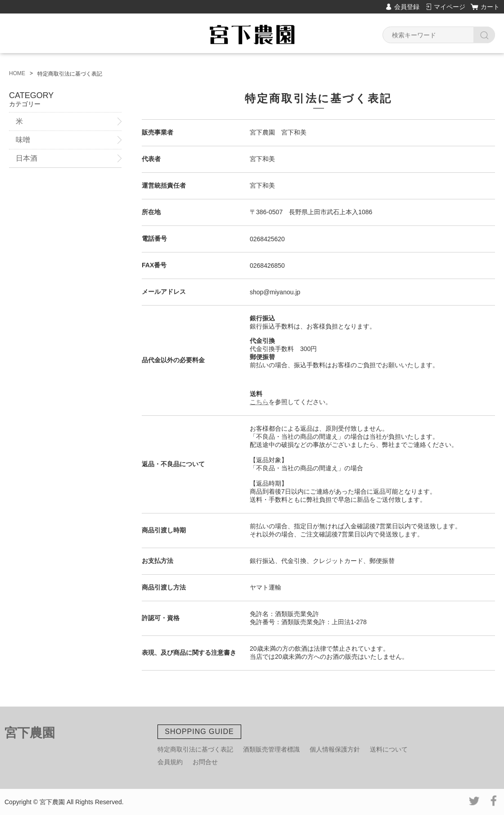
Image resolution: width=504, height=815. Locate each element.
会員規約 (170, 762)
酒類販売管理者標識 (271, 749)
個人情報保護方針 (335, 749)
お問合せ (205, 762)
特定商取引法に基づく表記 (195, 749)
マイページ (450, 7)
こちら (259, 402)
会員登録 (407, 7)
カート (490, 7)
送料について (389, 749)
